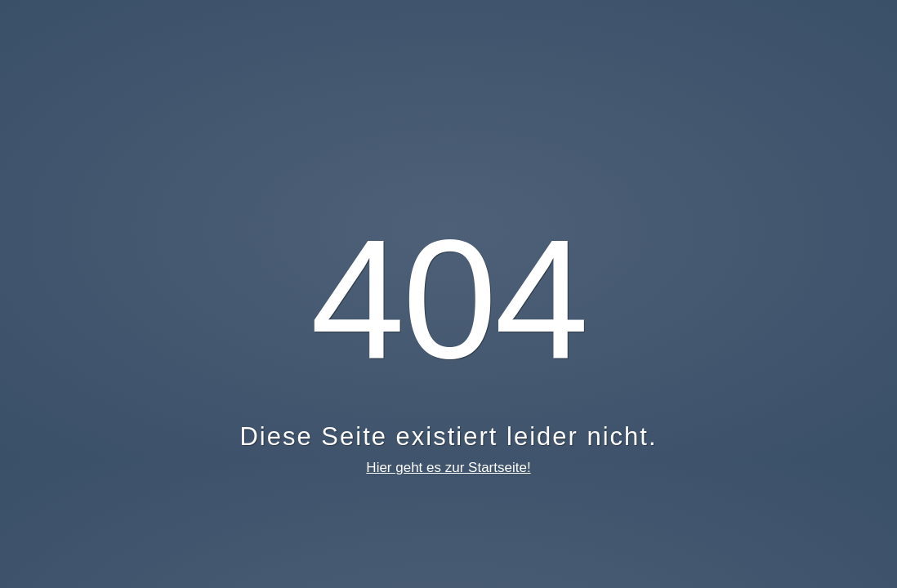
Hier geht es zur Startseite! (448, 468)
